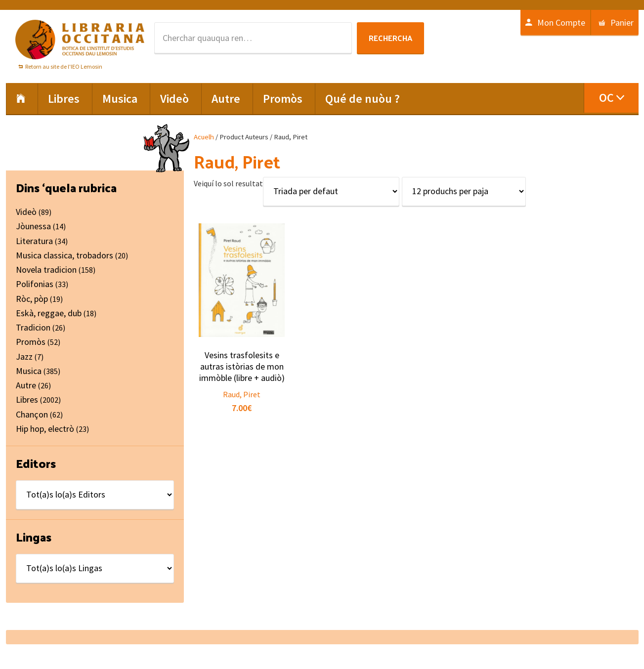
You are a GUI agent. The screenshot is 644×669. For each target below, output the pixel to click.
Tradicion (33, 327)
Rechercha (390, 38)
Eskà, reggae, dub (49, 313)
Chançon (32, 414)
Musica (29, 371)
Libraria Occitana (80, 40)
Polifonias (35, 284)
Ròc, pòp (32, 299)
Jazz (24, 356)
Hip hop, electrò (45, 429)
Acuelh (204, 137)
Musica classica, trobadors (64, 255)
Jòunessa (33, 226)
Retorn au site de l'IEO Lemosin (64, 66)
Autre (26, 385)
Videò (26, 212)
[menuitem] (611, 98)
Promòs (31, 342)
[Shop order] (331, 191)
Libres (27, 399)
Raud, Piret (242, 394)
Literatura (34, 241)
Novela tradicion (46, 270)
